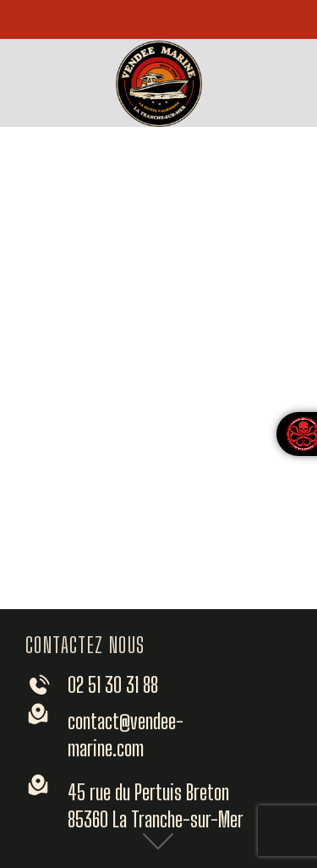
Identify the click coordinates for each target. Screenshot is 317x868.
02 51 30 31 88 (113, 684)
